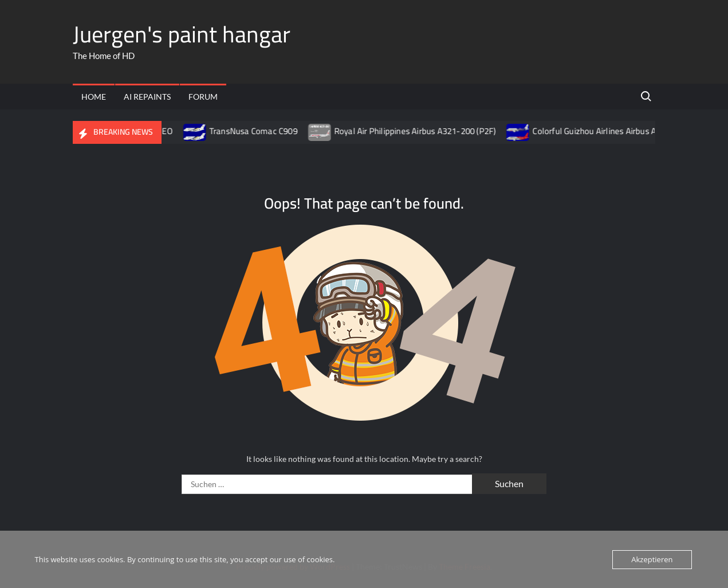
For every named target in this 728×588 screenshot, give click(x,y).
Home (94, 97)
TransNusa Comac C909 (261, 131)
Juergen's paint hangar (182, 34)
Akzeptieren (652, 559)
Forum (203, 97)
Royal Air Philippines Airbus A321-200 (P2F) (423, 131)
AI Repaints (147, 97)
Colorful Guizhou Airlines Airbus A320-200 (618, 131)
